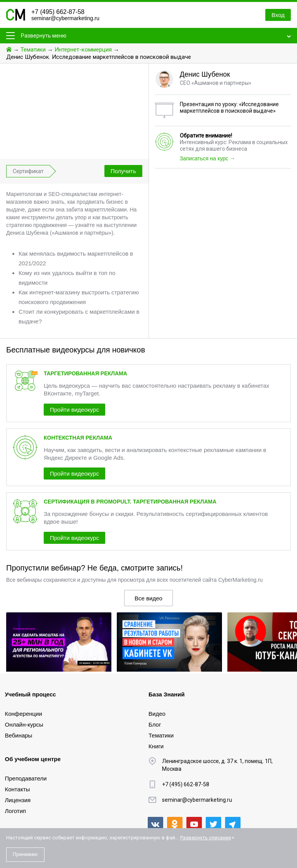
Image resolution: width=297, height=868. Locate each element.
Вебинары (19, 735)
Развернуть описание (206, 838)
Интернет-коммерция (83, 50)
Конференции (24, 714)
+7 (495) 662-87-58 (58, 12)
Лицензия (18, 800)
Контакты (18, 789)
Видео (157, 714)
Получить (123, 171)
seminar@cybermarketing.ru (65, 18)
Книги (156, 746)
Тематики (33, 50)
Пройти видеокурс (74, 410)
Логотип (16, 811)
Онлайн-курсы (24, 724)
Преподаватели (26, 778)
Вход (278, 15)
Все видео (148, 598)
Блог (155, 724)
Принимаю (25, 854)
